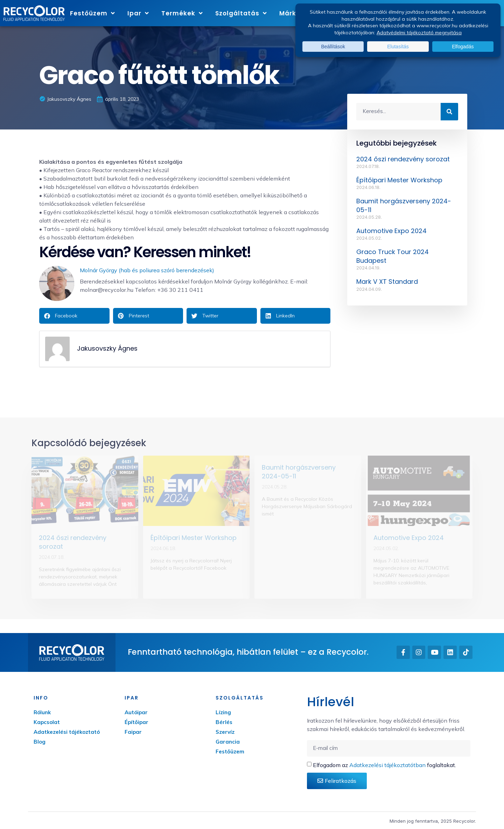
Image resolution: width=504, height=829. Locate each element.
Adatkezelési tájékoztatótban (387, 765)
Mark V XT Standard (387, 282)
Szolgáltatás (241, 13)
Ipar (138, 13)
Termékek (182, 13)
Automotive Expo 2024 (391, 231)
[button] (74, 316)
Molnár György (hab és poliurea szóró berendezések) (147, 270)
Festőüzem (93, 13)
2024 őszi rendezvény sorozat (403, 159)
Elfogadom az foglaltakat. (384, 765)
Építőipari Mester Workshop (399, 180)
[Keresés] (449, 112)
